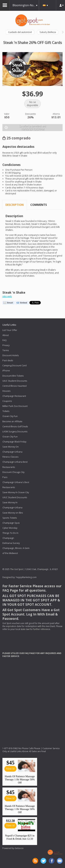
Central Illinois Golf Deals (15, 427)
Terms (6, 350)
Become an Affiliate (12, 421)
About (6, 335)
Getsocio (19, 848)
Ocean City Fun (10, 416)
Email (10, 303)
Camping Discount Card (14, 366)
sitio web (7, 296)
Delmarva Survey (11, 543)
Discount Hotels (11, 355)
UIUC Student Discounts (15, 381)
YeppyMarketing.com (26, 577)
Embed (24, 303)
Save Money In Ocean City (16, 492)
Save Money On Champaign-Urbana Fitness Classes (12, 452)
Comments (39, 205)
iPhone (6, 371)
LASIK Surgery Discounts (15, 432)
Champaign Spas (11, 523)
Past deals (8, 360)
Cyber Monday (10, 528)
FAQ (5, 340)
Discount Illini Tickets (13, 376)
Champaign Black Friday (14, 442)
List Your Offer (10, 330)
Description (15, 205)
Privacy (6, 345)
